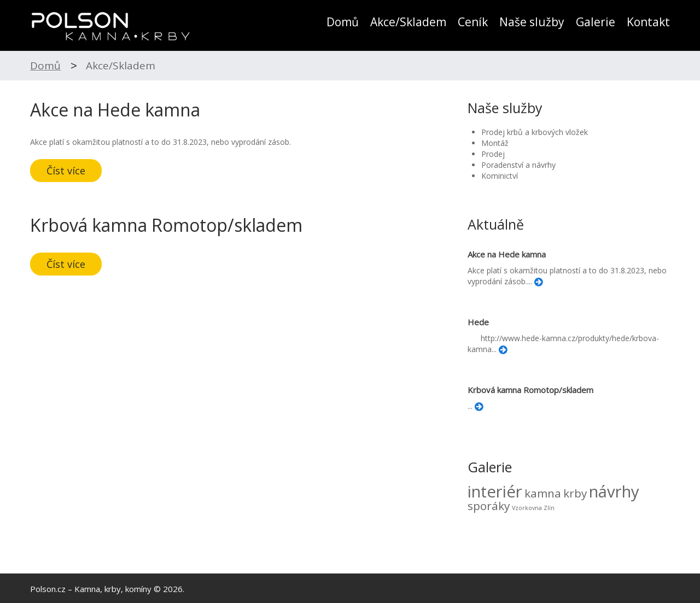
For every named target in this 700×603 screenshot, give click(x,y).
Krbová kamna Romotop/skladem (166, 225)
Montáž (495, 143)
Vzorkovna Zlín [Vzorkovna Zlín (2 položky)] (533, 508)
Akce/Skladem (408, 22)
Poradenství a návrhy (518, 165)
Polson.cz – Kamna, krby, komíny (91, 589)
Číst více (66, 171)
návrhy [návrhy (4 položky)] (614, 491)
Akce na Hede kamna (115, 110)
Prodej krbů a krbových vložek (535, 132)
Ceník (473, 22)
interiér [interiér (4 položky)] (495, 491)
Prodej (493, 154)
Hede (478, 322)
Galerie (596, 22)
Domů (343, 22)
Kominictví (500, 176)
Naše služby (532, 22)
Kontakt (648, 22)
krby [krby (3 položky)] (575, 493)
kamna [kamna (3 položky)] (543, 493)
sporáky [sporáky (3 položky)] (489, 506)
